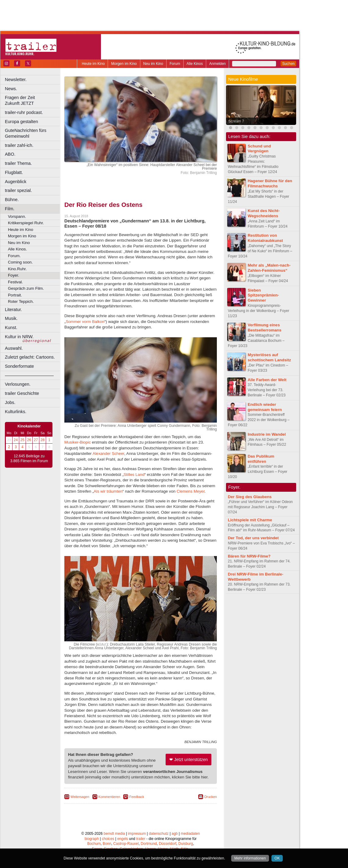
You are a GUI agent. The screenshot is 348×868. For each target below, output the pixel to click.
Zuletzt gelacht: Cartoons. (30, 357)
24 (16, 440)
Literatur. (13, 310)
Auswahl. (14, 348)
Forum (175, 64)
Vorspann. (17, 216)
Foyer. (14, 275)
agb (175, 834)
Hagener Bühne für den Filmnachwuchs (270, 183)
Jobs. (10, 402)
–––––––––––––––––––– (29, 375)
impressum (137, 834)
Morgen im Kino (124, 64)
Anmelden (217, 64)
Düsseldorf (168, 844)
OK (277, 858)
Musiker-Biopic (77, 442)
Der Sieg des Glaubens (250, 497)
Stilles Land (134, 475)
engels (122, 839)
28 (43, 440)
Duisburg (186, 844)
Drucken (211, 797)
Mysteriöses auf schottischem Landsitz (269, 357)
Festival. (15, 282)
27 (36, 440)
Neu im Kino (153, 64)
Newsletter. (16, 80)
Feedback (137, 797)
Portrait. (15, 295)
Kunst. (11, 328)
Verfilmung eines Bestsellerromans (265, 328)
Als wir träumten (108, 491)
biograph (92, 839)
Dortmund (149, 844)
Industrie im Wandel (267, 434)
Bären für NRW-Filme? (249, 556)
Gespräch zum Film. (26, 288)
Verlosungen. (18, 384)
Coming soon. (20, 262)
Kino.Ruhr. (17, 269)
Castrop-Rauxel (126, 844)
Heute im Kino (93, 64)
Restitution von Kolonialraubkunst (265, 238)
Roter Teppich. (21, 301)
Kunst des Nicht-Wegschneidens (264, 213)
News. (11, 89)
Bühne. (12, 200)
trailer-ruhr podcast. (24, 112)
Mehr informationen (250, 858)
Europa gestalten (22, 122)
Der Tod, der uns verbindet (253, 538)
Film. (10, 209)
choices (108, 839)
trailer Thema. (18, 163)
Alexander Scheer (108, 453)
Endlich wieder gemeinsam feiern (265, 407)
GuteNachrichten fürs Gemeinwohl (26, 133)
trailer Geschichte (22, 393)
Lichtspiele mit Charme (250, 520)
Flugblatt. (14, 172)
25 (22, 440)
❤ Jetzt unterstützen (188, 760)
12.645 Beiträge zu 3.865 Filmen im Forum (29, 459)
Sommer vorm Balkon (85, 322)
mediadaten (190, 834)
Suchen (288, 64)
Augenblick (16, 182)
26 (29, 440)
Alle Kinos (195, 64)
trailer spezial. (18, 190)
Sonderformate (19, 366)
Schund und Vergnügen (259, 149)
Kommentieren (109, 797)
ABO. (10, 154)
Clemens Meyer (191, 491)
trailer (141, 839)
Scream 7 (236, 121)
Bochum (94, 844)
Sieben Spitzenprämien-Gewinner (263, 295)
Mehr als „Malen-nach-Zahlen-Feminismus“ (269, 268)
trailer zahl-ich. (19, 145)
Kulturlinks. (16, 412)
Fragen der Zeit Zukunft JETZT (33, 100)
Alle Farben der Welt (267, 380)
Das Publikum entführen (261, 459)
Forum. (14, 256)
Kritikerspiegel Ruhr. (26, 223)
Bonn (107, 844)
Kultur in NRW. (19, 337)
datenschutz (159, 834)
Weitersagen (80, 797)
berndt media (114, 834)
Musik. (11, 318)
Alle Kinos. (17, 249)
